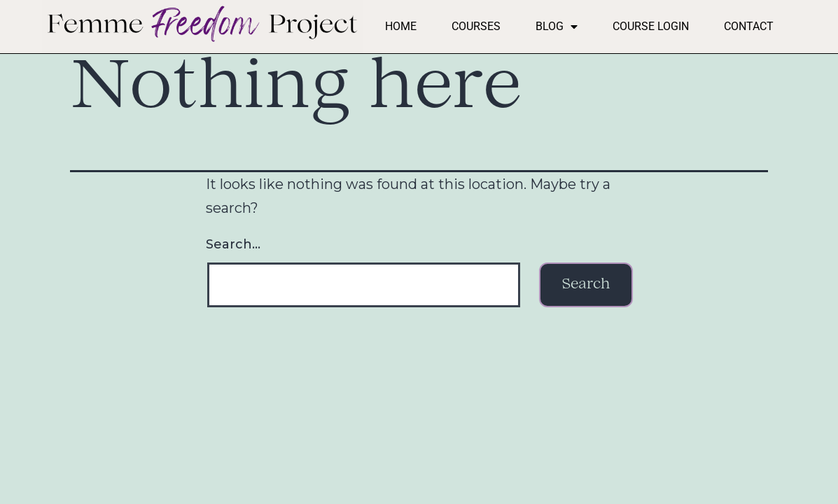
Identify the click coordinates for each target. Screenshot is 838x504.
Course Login (651, 26)
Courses (476, 26)
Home (401, 26)
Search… (233, 244)
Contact (749, 26)
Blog (557, 27)
